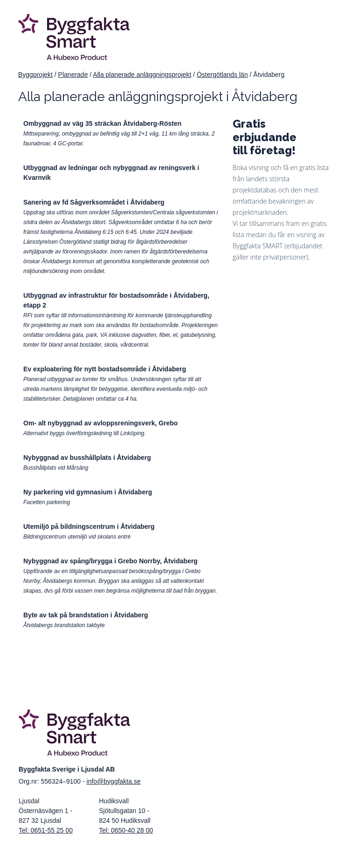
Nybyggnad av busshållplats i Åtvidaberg (87, 458)
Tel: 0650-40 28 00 (126, 830)
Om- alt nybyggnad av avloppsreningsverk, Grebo (100, 423)
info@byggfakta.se (114, 781)
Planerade (73, 75)
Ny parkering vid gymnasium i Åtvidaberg (88, 492)
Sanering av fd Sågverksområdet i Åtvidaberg (94, 202)
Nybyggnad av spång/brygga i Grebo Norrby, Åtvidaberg (110, 561)
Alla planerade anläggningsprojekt (142, 75)
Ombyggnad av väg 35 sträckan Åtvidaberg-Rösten (102, 123)
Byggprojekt (35, 75)
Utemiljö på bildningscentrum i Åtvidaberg (89, 526)
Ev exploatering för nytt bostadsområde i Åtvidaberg (105, 369)
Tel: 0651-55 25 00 (46, 830)
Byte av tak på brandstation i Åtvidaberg (86, 615)
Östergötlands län (222, 75)
